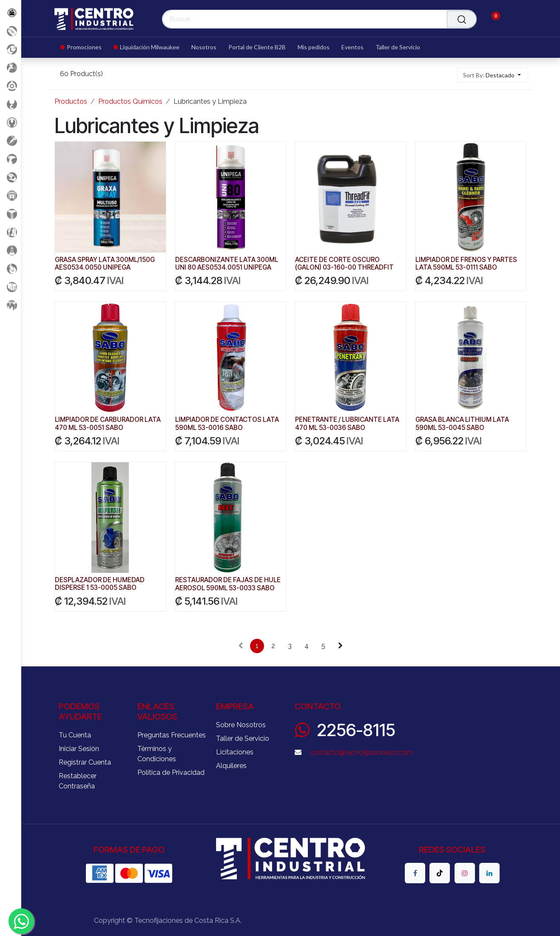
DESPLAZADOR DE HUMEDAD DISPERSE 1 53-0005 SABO (100, 584)
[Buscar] (462, 19)
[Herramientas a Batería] (10, 159)
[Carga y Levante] (10, 104)
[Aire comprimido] (10, 67)
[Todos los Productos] (10, 13)
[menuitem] (84, 47)
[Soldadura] (10, 287)
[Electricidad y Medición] (10, 195)
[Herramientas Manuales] (10, 122)
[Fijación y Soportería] (10, 214)
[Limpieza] (10, 232)
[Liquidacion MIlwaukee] (10, 49)
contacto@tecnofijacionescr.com (361, 752)
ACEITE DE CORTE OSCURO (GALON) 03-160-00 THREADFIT (344, 263)
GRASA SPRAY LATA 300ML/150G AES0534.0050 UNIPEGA (105, 263)
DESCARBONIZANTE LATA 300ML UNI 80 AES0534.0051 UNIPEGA (227, 263)
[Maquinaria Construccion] (10, 305)
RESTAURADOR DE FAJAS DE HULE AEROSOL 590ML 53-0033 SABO (228, 584)
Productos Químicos (130, 101)
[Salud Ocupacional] (10, 177)
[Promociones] (10, 31)
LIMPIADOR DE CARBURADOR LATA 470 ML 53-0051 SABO (108, 424)
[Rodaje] (10, 269)
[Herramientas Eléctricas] (10, 141)
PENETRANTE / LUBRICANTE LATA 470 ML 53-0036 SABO (347, 424)
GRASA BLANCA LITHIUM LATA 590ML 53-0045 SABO (462, 424)
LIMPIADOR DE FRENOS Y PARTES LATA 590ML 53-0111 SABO (466, 263)
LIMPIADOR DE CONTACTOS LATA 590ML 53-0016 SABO (227, 424)
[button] (493, 75)
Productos (71, 101)
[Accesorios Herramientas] (10, 86)
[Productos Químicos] (10, 250)
